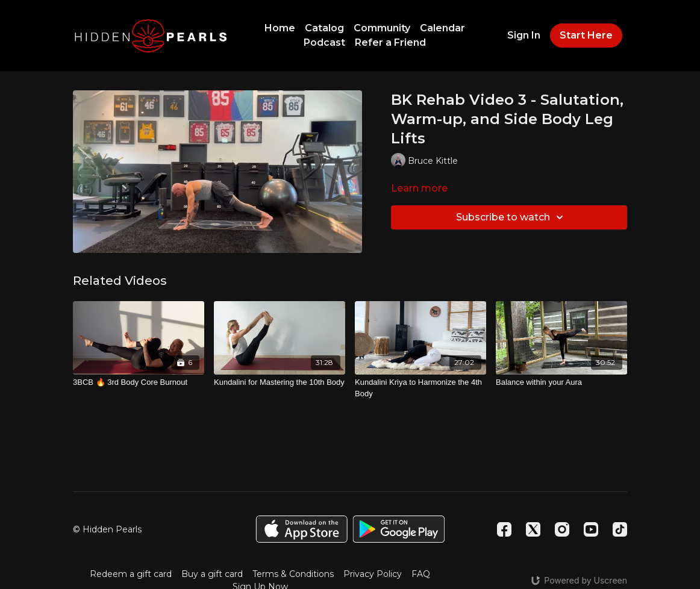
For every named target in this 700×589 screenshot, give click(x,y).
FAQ (421, 574)
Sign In (524, 35)
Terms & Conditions (293, 574)
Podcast (324, 42)
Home (280, 28)
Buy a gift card (212, 574)
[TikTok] (620, 529)
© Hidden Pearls (107, 529)
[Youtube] (591, 529)
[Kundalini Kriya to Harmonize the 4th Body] (420, 388)
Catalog (324, 28)
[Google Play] (399, 529)
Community (382, 28)
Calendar (442, 28)
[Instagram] (562, 529)
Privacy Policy (373, 574)
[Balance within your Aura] (561, 382)
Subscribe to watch (511, 217)
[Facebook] (504, 529)
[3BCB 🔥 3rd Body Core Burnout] (139, 382)
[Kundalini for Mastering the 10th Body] (280, 382)
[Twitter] (533, 529)
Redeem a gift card (131, 574)
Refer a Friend (390, 42)
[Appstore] (302, 529)
